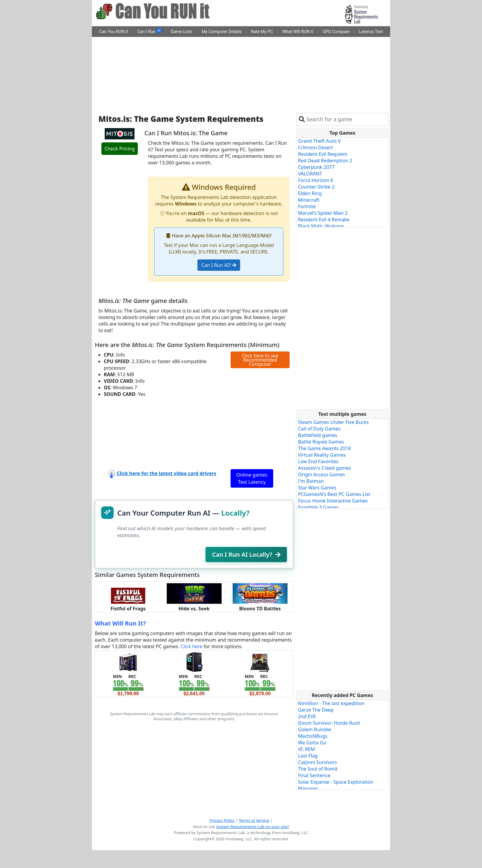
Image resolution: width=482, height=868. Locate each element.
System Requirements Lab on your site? (252, 827)
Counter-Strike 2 (316, 187)
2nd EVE (307, 716)
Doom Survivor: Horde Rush (329, 723)
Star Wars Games (317, 488)
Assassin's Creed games (325, 468)
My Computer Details (222, 32)
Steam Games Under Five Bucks (333, 422)
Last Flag (308, 756)
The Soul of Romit (318, 769)
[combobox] (346, 119)
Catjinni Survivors (318, 762)
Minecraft (309, 200)
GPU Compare (336, 32)
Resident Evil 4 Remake (324, 220)
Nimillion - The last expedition (331, 703)
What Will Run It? (120, 623)
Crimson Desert (315, 147)
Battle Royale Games (321, 442)
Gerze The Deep (316, 710)
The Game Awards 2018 (324, 448)
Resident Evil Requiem (323, 154)
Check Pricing (119, 149)
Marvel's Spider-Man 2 (323, 213)
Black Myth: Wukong (321, 226)
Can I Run (149, 31)
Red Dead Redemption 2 (325, 161)
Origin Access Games (322, 475)
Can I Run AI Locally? (246, 554)
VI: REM (306, 749)
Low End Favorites (318, 461)
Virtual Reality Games (322, 455)
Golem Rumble (315, 729)
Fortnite (307, 206)
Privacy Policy (222, 820)
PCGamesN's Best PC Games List (334, 494)
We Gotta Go (312, 743)
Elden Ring (310, 193)
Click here (191, 646)
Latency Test (371, 32)
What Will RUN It (298, 32)
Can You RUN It (113, 32)
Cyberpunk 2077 (316, 167)
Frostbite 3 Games (318, 507)
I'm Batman (311, 481)
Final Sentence (314, 775)
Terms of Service (254, 820)
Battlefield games (318, 435)
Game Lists (182, 32)
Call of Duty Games (319, 429)
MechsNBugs (313, 736)
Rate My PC (262, 32)
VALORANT (310, 174)
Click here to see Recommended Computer (260, 360)
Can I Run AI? (219, 265)
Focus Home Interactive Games (333, 501)
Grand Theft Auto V (319, 141)
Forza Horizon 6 (316, 180)
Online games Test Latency (252, 478)
